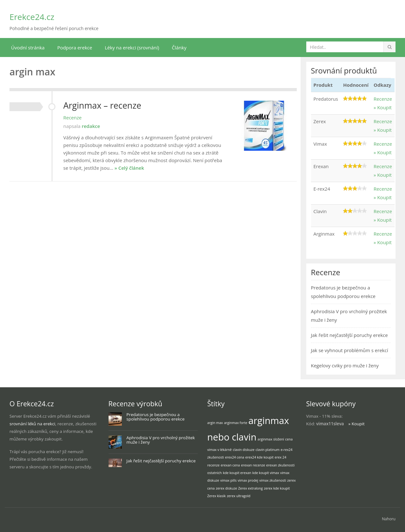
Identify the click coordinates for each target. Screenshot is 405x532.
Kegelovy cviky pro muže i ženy (345, 365)
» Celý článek (129, 168)
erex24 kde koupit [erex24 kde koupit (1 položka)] (259, 457)
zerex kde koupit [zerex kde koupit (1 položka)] (277, 488)
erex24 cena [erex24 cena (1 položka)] (234, 457)
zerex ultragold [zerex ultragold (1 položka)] (239, 496)
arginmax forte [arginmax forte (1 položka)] (236, 423)
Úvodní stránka (28, 47)
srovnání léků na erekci (32, 424)
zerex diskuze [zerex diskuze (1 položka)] (226, 488)
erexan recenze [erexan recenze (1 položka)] (253, 465)
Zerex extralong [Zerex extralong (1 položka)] (251, 488)
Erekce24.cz (32, 17)
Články (179, 47)
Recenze (72, 117)
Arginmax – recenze (102, 105)
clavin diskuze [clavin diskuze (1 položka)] (244, 450)
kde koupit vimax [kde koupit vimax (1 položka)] (266, 473)
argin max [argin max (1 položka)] (215, 423)
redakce (91, 126)
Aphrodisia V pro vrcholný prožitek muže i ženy (161, 440)
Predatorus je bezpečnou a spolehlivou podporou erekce (156, 417)
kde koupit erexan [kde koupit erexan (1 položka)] (237, 473)
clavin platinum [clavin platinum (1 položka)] (268, 450)
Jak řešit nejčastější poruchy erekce (349, 335)
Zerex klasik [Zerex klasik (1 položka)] (216, 496)
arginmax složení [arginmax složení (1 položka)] (271, 439)
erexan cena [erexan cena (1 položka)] (230, 465)
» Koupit (383, 107)
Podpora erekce (75, 47)
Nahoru (389, 519)
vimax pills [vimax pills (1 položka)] (228, 480)
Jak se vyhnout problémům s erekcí (350, 350)
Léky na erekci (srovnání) (132, 47)
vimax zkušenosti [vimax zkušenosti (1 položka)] (273, 480)
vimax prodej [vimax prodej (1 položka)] (248, 480)
